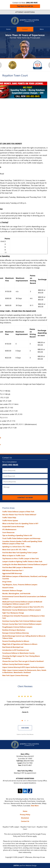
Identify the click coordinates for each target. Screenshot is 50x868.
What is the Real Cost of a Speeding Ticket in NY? (20, 524)
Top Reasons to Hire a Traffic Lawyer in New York (21, 559)
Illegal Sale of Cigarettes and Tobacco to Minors (20, 644)
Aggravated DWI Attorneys (12, 573)
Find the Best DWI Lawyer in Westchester (17, 567)
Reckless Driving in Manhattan (14, 630)
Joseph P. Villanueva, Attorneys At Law (31, 857)
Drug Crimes (7, 582)
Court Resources (8, 532)
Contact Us (7, 458)
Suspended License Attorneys (13, 527)
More (42, 29)
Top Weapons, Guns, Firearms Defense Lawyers (20, 585)
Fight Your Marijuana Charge (13, 613)
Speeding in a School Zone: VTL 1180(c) (16, 547)
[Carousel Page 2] (25, 721)
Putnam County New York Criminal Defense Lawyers (22, 624)
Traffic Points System (10, 521)
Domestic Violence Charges (12, 591)
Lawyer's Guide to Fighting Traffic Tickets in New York (22, 562)
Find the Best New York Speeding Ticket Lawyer (20, 553)
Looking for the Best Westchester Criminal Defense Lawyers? (25, 564)
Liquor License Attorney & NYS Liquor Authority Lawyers (23, 667)
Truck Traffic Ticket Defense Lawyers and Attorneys (21, 538)
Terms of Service (27, 836)
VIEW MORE (25, 728)
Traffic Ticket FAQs (9, 518)
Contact (25, 29)
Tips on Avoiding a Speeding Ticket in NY (17, 535)
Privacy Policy (25, 815)
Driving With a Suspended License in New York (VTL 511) (23, 607)
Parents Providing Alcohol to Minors (16, 641)
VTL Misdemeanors (9, 529)
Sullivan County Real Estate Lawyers (16, 664)
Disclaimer (25, 818)
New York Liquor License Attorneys (15, 675)
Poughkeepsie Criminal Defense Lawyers (17, 627)
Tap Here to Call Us (25, 6)
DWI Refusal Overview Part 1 (13, 570)
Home (8, 29)
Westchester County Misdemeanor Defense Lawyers (22, 610)
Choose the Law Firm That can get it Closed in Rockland (23, 661)
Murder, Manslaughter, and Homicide (16, 594)
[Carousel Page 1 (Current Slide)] (22, 721)
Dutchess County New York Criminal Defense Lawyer (22, 621)
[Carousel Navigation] (25, 720)
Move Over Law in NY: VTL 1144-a (15, 550)
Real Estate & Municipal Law (13, 647)
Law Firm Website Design (25, 865)
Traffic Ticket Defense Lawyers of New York (18, 512)
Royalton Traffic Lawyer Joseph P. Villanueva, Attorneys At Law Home (25, 21)
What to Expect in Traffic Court (14, 556)
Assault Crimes (8, 588)
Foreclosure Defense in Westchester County (18, 653)
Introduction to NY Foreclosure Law (16, 650)
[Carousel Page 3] (28, 721)
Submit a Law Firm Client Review (25, 734)
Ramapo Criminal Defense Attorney (16, 633)
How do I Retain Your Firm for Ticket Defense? (19, 515)
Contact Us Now (25, 497)
